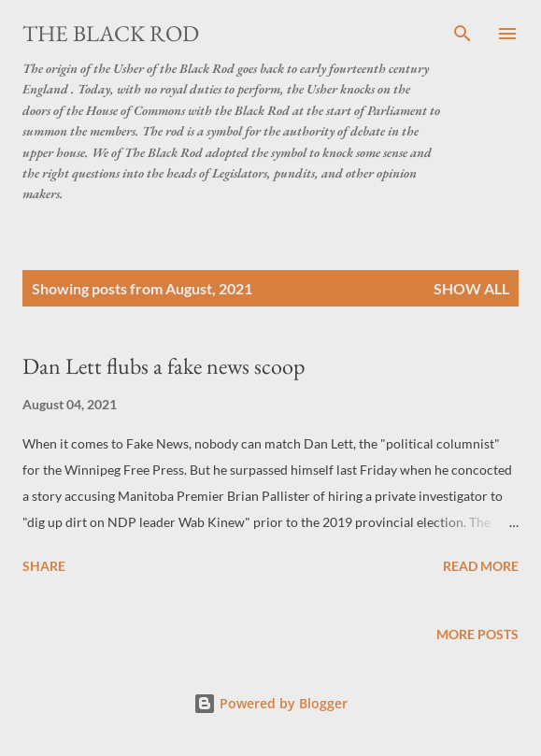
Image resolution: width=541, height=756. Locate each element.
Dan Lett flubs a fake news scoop (164, 366)
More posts (477, 634)
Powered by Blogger (270, 703)
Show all (471, 288)
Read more (481, 566)
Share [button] (44, 566)
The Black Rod (111, 33)
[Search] (463, 34)
